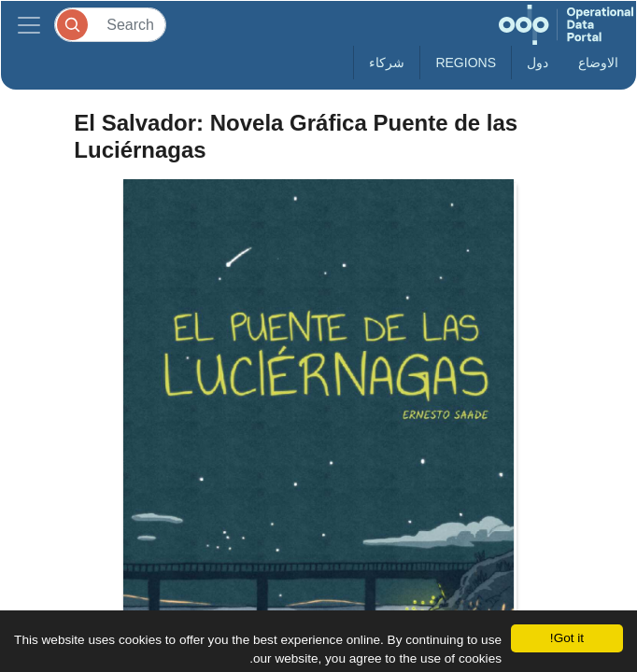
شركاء (387, 63)
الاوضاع (598, 63)
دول (538, 63)
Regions (466, 63)
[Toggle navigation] (29, 25)
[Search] (110, 25)
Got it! (567, 638)
